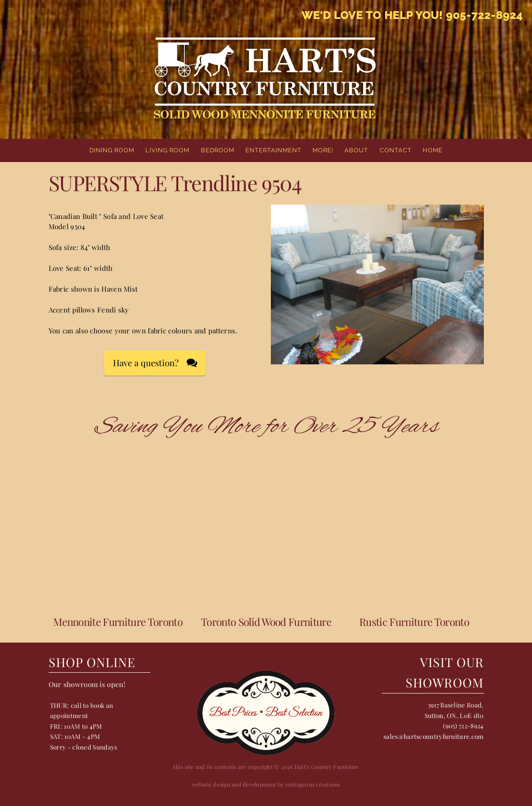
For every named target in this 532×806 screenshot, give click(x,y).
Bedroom (218, 150)
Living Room (167, 150)
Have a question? (146, 363)
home (433, 150)
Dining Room (112, 150)
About (356, 150)
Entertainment (273, 150)
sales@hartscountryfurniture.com (433, 736)
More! (323, 150)
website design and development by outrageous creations (266, 784)
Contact (396, 150)
